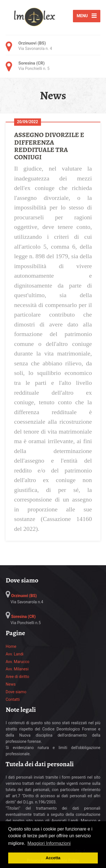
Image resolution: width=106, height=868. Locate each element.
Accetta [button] (53, 858)
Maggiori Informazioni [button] (49, 843)
